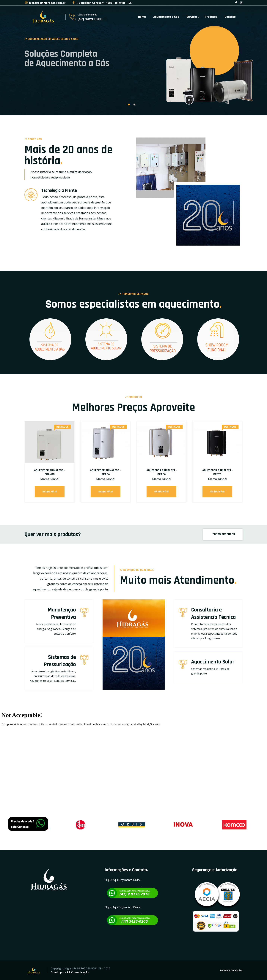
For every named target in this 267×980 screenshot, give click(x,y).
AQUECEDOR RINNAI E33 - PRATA (106, 472)
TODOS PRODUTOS (223, 534)
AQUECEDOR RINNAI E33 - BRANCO (50, 472)
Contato (230, 17)
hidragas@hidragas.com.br (45, 3)
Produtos (211, 17)
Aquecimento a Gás (166, 17)
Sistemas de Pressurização (60, 661)
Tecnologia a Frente (59, 190)
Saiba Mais (50, 492)
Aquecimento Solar (213, 662)
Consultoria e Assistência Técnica (213, 613)
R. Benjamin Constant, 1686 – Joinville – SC (102, 3)
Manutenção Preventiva (62, 613)
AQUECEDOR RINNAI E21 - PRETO (217, 472)
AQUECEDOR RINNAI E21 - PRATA (162, 472)
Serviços (192, 17)
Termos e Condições (231, 970)
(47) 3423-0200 (90, 19)
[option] (133, 58)
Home (142, 17)
